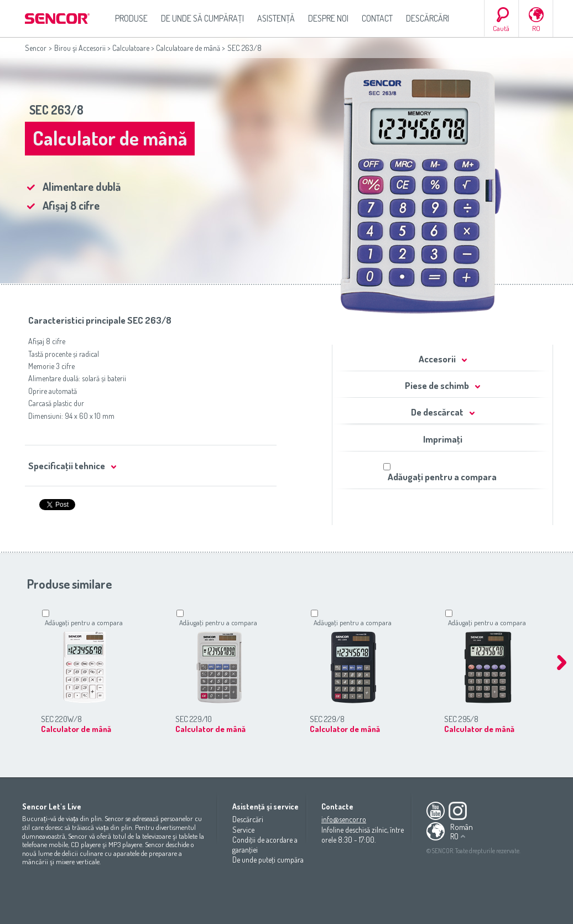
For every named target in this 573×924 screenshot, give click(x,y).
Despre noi (328, 18)
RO (536, 28)
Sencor (36, 48)
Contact (377, 18)
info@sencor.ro (344, 819)
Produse (131, 18)
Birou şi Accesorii (80, 48)
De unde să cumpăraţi (202, 18)
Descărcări (428, 18)
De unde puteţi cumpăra (268, 860)
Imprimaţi (443, 439)
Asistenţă (276, 18)
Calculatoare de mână (188, 48)
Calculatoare (131, 48)
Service (243, 830)
